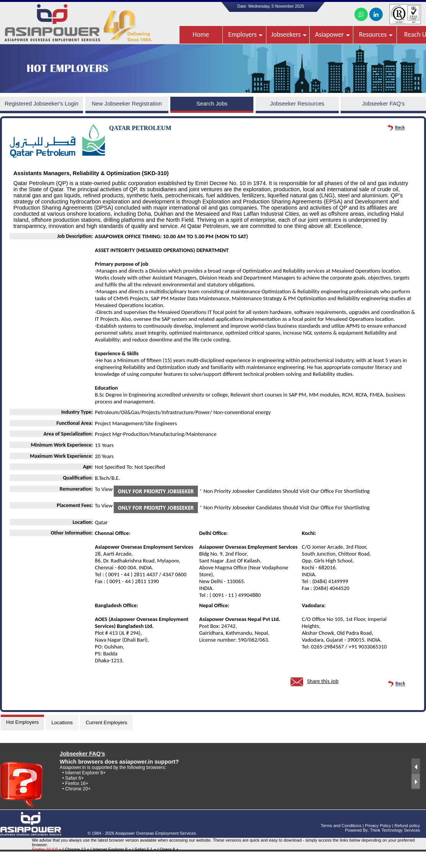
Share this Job (323, 681)
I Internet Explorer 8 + (111, 849)
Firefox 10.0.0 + (47, 849)
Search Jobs (212, 104)
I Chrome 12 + (76, 849)
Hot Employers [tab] (22, 722)
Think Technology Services (395, 830)
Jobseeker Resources (297, 104)
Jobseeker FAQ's (383, 104)
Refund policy (407, 826)
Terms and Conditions (341, 826)
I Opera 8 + (168, 849)
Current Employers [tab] (106, 723)
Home (201, 34)
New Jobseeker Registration (126, 104)
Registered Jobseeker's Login (42, 104)
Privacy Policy (378, 826)
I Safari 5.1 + (145, 849)
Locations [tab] (62, 723)
